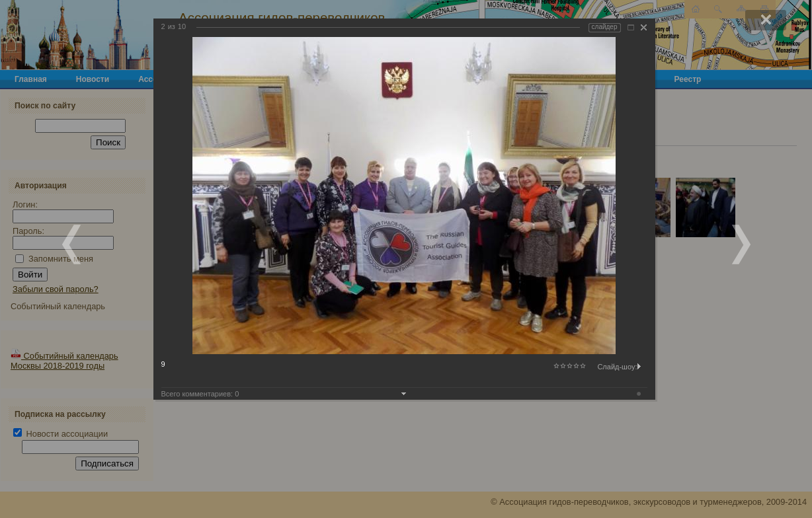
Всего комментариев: (200, 394)
